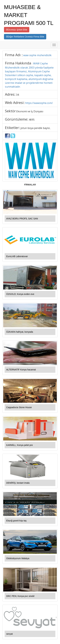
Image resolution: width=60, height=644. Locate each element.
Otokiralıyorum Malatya (18, 558)
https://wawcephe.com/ (39, 103)
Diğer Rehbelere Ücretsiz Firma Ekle (25, 37)
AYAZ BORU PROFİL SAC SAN (22, 219)
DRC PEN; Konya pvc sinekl (20, 596)
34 (17, 95)
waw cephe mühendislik (37, 55)
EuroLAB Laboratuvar (17, 256)
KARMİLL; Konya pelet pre (20, 445)
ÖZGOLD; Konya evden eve (20, 294)
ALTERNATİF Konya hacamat (21, 370)
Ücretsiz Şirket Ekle (17, 30)
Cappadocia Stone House (19, 407)
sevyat (9, 634)
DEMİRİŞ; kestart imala (18, 483)
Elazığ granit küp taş (16, 521)
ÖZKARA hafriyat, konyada (20, 332)
